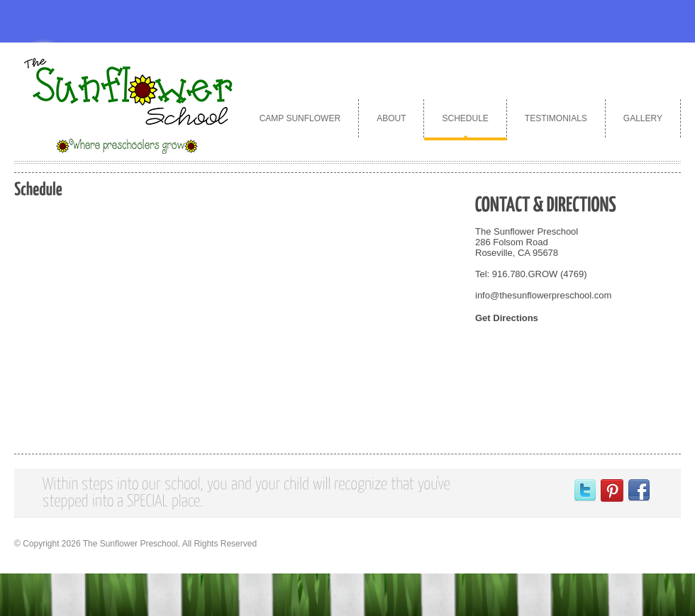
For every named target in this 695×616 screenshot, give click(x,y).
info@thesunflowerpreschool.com (543, 295)
